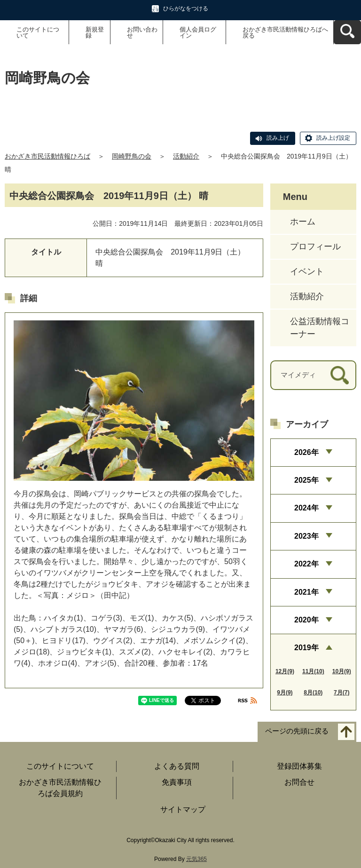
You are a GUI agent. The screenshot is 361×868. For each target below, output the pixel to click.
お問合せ (299, 782)
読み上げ (278, 138)
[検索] (340, 375)
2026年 (306, 452)
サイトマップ (183, 809)
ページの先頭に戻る (297, 731)
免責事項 (177, 782)
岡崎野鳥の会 (132, 156)
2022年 (306, 564)
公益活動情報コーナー (320, 328)
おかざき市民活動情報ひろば (47, 156)
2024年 (306, 508)
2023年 (306, 536)
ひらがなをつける (186, 8)
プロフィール (315, 247)
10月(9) (342, 671)
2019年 (306, 648)
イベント (307, 271)
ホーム (303, 222)
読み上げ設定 (333, 138)
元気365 (196, 859)
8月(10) (313, 693)
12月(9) (285, 671)
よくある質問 (177, 766)
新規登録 (95, 32)
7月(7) (341, 693)
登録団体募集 (299, 766)
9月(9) (285, 693)
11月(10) (313, 671)
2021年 (306, 592)
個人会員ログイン (198, 32)
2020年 (306, 620)
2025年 (306, 480)
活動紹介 (186, 156)
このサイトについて (38, 32)
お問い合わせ (142, 32)
